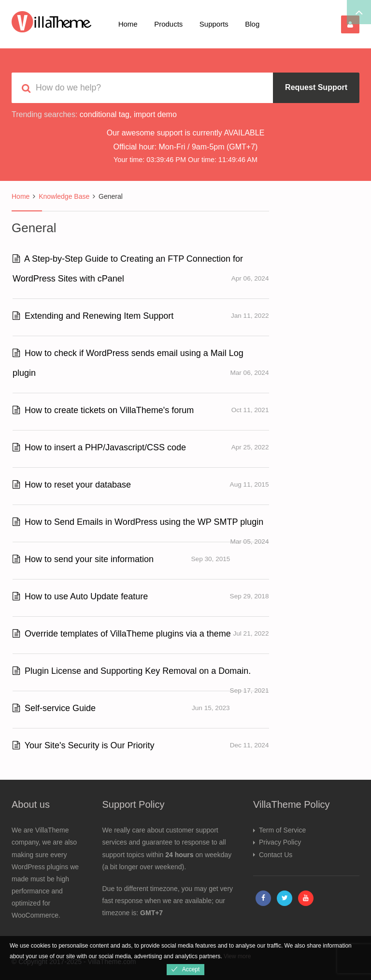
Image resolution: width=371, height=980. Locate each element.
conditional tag (105, 114)
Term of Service (282, 830)
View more (237, 956)
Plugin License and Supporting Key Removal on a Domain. (132, 671)
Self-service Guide (54, 708)
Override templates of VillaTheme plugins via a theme (122, 634)
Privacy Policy (280, 842)
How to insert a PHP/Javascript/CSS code (99, 447)
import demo (155, 114)
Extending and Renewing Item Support (93, 316)
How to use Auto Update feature (80, 596)
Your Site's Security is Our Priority (84, 745)
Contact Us (276, 855)
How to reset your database (72, 485)
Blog (252, 24)
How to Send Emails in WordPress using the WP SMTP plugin (138, 522)
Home (128, 24)
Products (168, 24)
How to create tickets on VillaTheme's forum (103, 410)
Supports (214, 24)
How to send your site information (83, 559)
